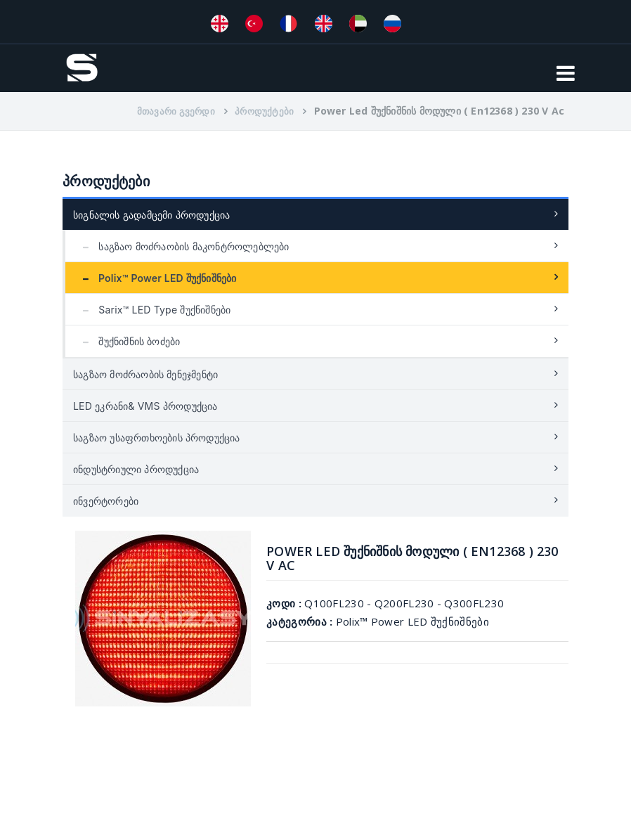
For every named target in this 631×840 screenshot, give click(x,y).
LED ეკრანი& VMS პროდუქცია (145, 406)
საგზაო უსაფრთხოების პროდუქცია (157, 438)
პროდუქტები (264, 111)
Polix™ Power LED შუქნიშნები (156, 278)
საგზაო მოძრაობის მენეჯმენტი (145, 374)
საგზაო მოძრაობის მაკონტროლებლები (183, 246)
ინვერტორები (106, 501)
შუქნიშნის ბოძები (128, 341)
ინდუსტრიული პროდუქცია (136, 469)
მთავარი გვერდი (176, 111)
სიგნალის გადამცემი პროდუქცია (151, 215)
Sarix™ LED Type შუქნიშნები (153, 310)
